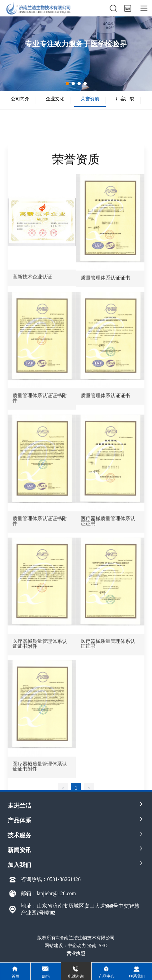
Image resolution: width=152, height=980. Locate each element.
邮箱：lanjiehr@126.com (48, 893)
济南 (92, 946)
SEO (103, 946)
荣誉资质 (90, 99)
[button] (67, 84)
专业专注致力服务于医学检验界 (76, 44)
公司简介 (20, 99)
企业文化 (55, 99)
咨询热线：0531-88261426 (51, 879)
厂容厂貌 (125, 99)
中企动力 (77, 946)
